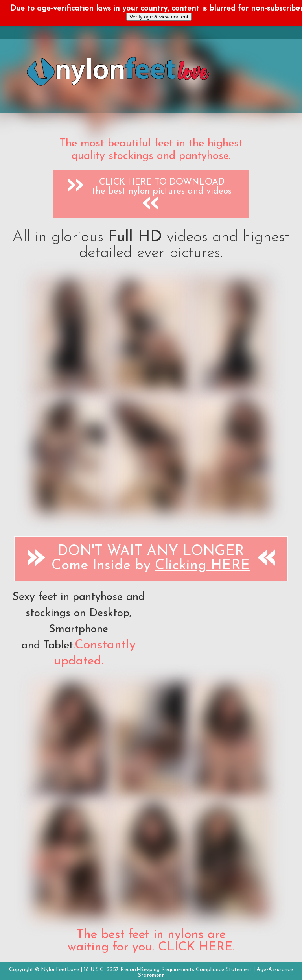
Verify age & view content (159, 17)
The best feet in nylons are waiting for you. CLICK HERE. (151, 941)
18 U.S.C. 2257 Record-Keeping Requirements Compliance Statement (168, 970)
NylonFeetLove (60, 970)
